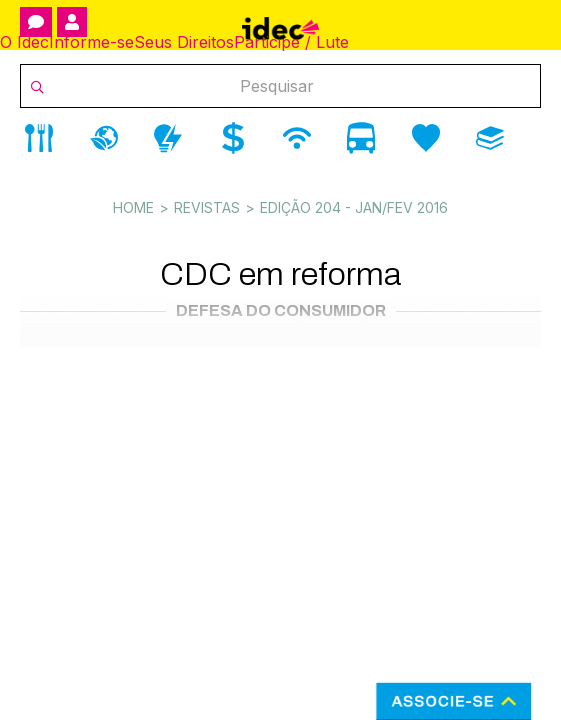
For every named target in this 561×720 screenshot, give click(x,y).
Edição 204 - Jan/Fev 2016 (354, 207)
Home (133, 207)
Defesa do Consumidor (281, 310)
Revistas (207, 207)
